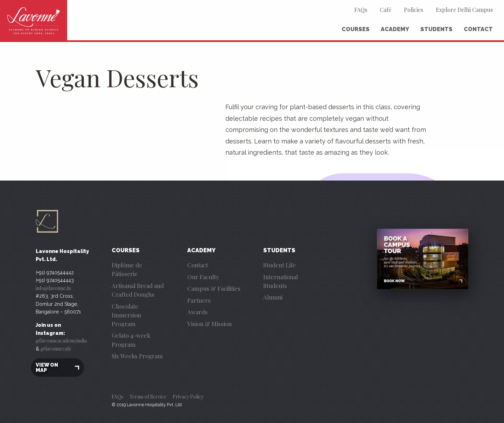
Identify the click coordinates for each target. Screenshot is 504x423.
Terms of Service (148, 397)
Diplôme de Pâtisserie (127, 269)
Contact (478, 29)
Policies (414, 10)
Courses (356, 29)
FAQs (361, 10)
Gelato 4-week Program (131, 340)
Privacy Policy (188, 397)
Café (386, 10)
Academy (395, 29)
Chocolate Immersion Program (126, 315)
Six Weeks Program (137, 356)
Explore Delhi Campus (464, 10)
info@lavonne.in (53, 288)
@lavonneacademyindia (61, 341)
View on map (58, 368)
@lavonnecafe (56, 349)
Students (436, 29)
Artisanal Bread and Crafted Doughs (138, 290)
